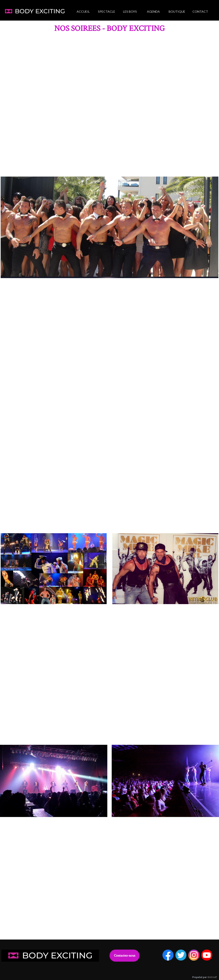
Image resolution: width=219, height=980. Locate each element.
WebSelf (212, 977)
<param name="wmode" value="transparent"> (109, 104)
